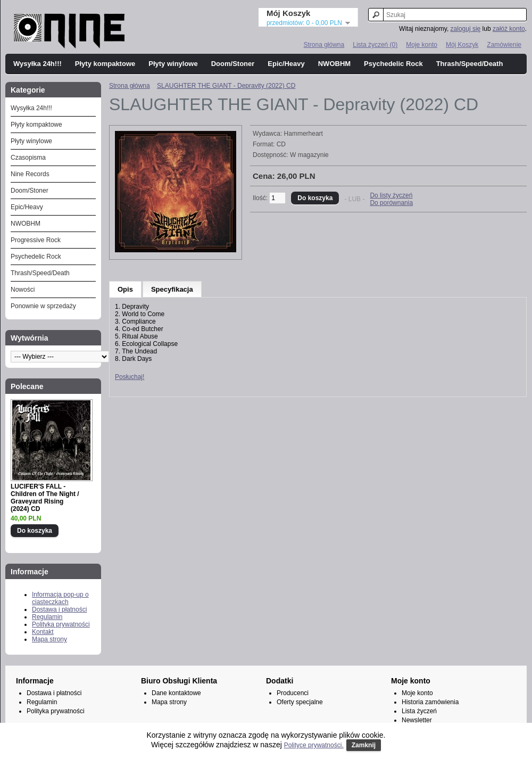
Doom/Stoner (233, 64)
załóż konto (509, 29)
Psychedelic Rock (393, 64)
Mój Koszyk (462, 45)
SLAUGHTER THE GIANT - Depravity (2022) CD (226, 86)
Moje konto (422, 45)
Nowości (23, 290)
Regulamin (47, 617)
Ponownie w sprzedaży (43, 306)
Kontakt (43, 632)
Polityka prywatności (61, 624)
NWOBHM (334, 64)
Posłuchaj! (130, 377)
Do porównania (391, 203)
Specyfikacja (172, 289)
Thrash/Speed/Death (470, 64)
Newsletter (417, 720)
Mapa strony (49, 639)
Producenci (293, 693)
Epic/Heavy (286, 64)
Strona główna (324, 45)
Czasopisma (28, 158)
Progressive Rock (36, 240)
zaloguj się (466, 29)
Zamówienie (504, 45)
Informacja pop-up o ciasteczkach (60, 598)
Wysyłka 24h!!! (38, 64)
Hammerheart (304, 134)
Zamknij (364, 745)
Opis (125, 289)
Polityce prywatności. (314, 745)
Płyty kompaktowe (105, 64)
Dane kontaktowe (176, 693)
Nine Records (30, 174)
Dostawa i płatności (59, 609)
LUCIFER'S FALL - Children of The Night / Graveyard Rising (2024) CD (45, 498)
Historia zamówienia (430, 702)
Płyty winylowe (173, 64)
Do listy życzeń (391, 195)
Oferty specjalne (300, 702)
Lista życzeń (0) (375, 45)
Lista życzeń (419, 711)
